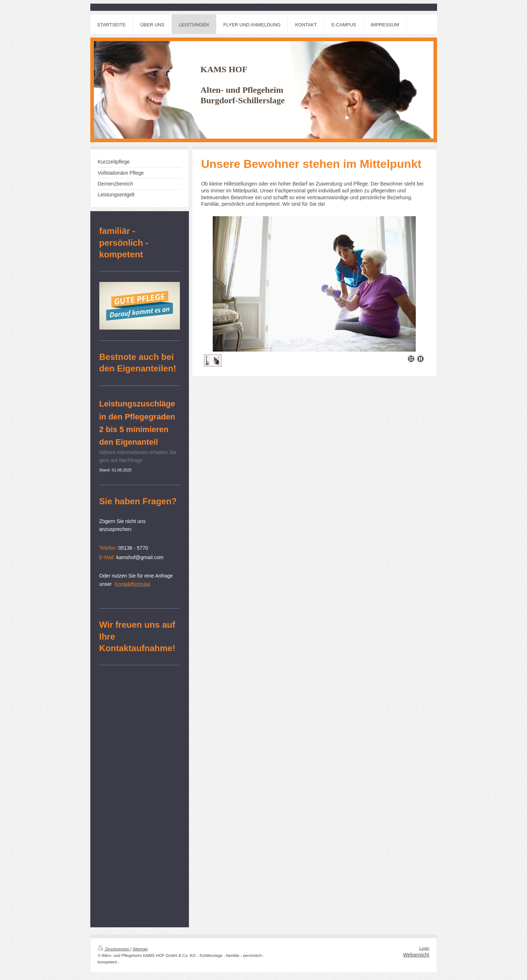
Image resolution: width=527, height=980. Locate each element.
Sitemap (140, 949)
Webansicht (416, 955)
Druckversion (114, 949)
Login (424, 948)
